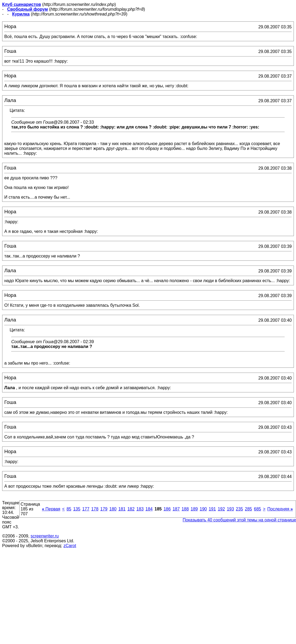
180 (113, 509)
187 (176, 509)
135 (77, 509)
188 (185, 509)
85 (69, 509)
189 (194, 509)
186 (167, 509)
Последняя (280, 509)
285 (248, 509)
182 (131, 509)
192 (221, 509)
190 (203, 509)
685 (258, 509)
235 (240, 509)
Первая (51, 509)
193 (230, 509)
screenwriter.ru (45, 536)
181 (122, 509)
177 (86, 509)
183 (140, 509)
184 (149, 509)
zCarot (70, 546)
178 (95, 509)
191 (212, 509)
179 (104, 509)
